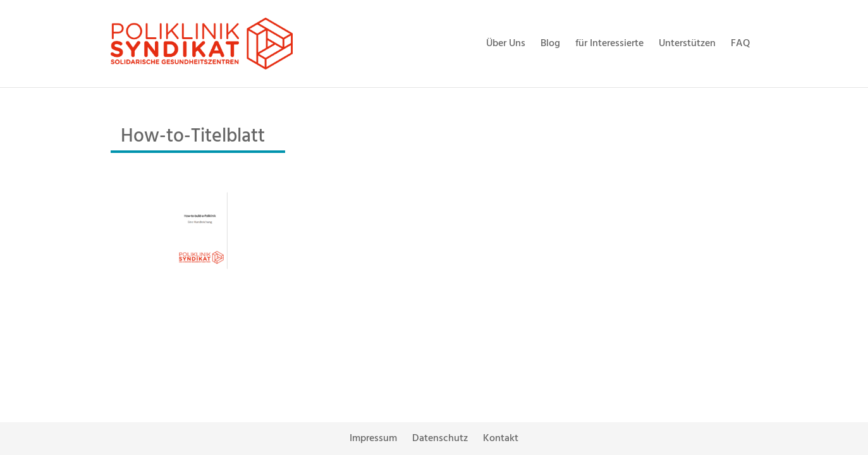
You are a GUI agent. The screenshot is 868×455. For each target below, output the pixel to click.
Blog (550, 44)
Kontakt (501, 439)
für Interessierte (609, 44)
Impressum (373, 439)
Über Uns (506, 44)
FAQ (741, 44)
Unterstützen (687, 44)
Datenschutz (440, 439)
